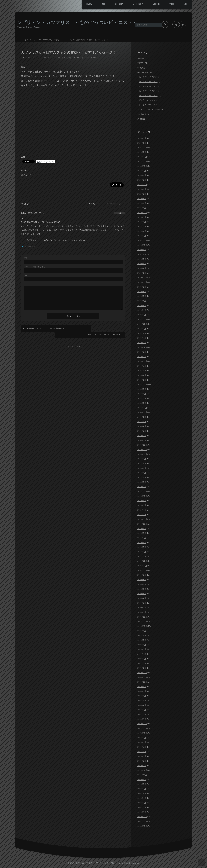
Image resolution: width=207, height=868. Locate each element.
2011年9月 (142, 529)
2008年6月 (142, 696)
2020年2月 (142, 268)
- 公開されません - (35, 267)
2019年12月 (142, 278)
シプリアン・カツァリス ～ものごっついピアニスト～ (77, 22)
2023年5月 (142, 180)
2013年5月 (142, 473)
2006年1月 (142, 812)
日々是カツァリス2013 (148, 100)
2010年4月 (142, 598)
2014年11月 (142, 408)
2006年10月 (142, 775)
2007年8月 (142, 742)
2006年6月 (142, 793)
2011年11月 (142, 519)
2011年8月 (142, 533)
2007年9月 (142, 738)
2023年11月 (142, 161)
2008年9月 (142, 687)
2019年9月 (142, 287)
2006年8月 (142, 784)
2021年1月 (142, 236)
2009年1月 (142, 668)
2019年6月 (142, 301)
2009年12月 (142, 617)
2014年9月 (142, 417)
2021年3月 (142, 226)
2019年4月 (142, 310)
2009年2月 (142, 663)
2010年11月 (142, 566)
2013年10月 (142, 454)
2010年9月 (142, 575)
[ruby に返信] (119, 213)
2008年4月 (142, 705)
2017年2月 (142, 357)
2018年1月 (142, 343)
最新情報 (141, 58)
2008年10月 (142, 682)
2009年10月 (142, 626)
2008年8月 (142, 691)
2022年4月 (142, 199)
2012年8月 (142, 505)
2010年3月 (142, 603)
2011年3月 (142, 552)
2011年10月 (142, 524)
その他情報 (142, 114)
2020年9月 (142, 250)
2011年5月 (142, 547)
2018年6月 (142, 333)
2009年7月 (142, 640)
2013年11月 (142, 450)
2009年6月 (142, 645)
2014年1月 (142, 440)
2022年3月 (142, 203)
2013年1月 (142, 487)
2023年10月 (142, 166)
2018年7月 (142, 329)
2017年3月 (142, 352)
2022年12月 (142, 185)
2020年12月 (142, 240)
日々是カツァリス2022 (148, 82)
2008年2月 (142, 714)
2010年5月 (142, 594)
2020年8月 (142, 254)
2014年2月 (142, 436)
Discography (136, 4)
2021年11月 (142, 213)
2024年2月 (142, 152)
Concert (155, 4)
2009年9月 (142, 631)
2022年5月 (142, 194)
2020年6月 (142, 264)
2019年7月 (142, 296)
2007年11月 (142, 728)
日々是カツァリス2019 (148, 86)
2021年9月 (142, 217)
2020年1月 (142, 273)
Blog (100, 4)
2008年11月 (142, 677)
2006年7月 (142, 789)
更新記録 (141, 63)
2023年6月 (142, 175)
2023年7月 (142, 171)
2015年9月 (142, 389)
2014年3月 (142, 431)
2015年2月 (142, 403)
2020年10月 (142, 245)
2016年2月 (142, 375)
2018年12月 (142, 319)
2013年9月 (142, 459)
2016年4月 (142, 370)
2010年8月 (142, 580)
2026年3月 (142, 138)
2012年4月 (142, 510)
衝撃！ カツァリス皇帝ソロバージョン (104, 328)
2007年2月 (142, 766)
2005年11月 (142, 821)
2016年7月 (142, 366)
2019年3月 (142, 315)
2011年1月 (142, 556)
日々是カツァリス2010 (148, 105)
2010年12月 (142, 561)
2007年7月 (142, 747)
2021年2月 (142, 231)
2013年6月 (142, 468)
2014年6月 (142, 422)
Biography (116, 4)
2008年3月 (142, 710)
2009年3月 (142, 659)
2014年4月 (142, 426)
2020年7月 (142, 259)
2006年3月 (142, 803)
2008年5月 (142, 700)
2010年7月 (142, 584)
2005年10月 (142, 826)
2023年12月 (142, 157)
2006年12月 (142, 770)
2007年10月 (142, 733)
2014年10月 (142, 412)
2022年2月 (142, 208)
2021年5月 (142, 222)
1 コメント (86, 204)
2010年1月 (142, 612)
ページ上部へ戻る (202, 863)
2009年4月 (142, 654)
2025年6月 (142, 143)
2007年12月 (142, 724)
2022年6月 (142, 189)
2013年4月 (142, 477)
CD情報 (141, 68)
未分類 (140, 119)
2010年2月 (142, 608)
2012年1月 (142, 515)
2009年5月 (142, 649)
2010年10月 (142, 570)
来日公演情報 (66, 58)
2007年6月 (142, 752)
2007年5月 (142, 756)
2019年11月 (142, 282)
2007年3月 (142, 761)
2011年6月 (142, 543)
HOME (86, 4)
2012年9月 (142, 501)
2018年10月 (142, 324)
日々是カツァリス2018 (148, 91)
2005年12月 (142, 817)
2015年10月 (142, 384)
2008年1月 (142, 719)
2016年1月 (142, 380)
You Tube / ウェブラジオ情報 (84, 58)
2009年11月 (142, 621)
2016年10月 (142, 361)
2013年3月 (142, 482)
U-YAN (38, 58)
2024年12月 (142, 147)
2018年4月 (142, 338)
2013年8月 (142, 463)
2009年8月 (142, 635)
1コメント (51, 58)
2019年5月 (142, 306)
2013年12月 (142, 445)
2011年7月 (142, 538)
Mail (185, 4)
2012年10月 (142, 496)
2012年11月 (142, 491)
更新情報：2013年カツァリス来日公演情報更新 (46, 328)
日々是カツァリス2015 (148, 96)
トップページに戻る (74, 340)
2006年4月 (142, 798)
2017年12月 (142, 347)
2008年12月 (142, 673)
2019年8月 (142, 292)
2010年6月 (142, 589)
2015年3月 (142, 398)
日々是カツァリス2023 (148, 77)
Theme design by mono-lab (128, 863)
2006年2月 (142, 807)
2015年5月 (142, 394)
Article (171, 4)
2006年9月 (142, 780)
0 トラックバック (111, 204)
